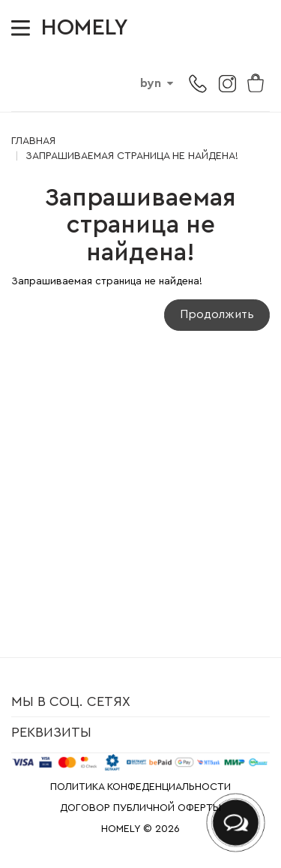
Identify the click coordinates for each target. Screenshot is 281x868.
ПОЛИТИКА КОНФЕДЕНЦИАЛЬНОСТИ (140, 787)
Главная (33, 141)
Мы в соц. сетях (71, 701)
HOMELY (85, 28)
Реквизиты (51, 732)
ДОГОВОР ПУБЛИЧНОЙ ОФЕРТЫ (140, 808)
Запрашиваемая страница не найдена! (132, 156)
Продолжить (217, 314)
